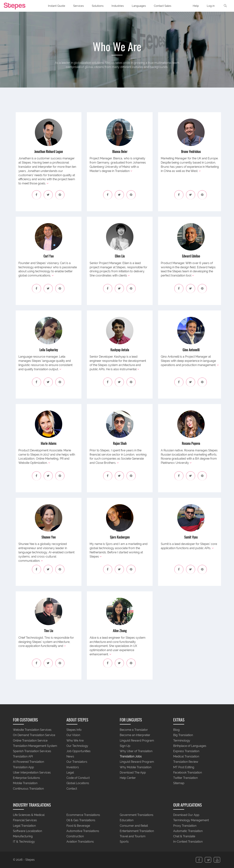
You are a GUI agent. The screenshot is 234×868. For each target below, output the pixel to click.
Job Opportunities (78, 751)
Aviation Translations (80, 842)
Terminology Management (191, 820)
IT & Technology (24, 842)
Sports (124, 842)
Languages (139, 6)
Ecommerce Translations (83, 815)
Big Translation (183, 735)
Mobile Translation (25, 783)
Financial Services (25, 820)
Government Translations (137, 815)
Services (78, 6)
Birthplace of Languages (190, 746)
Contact (72, 789)
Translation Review (186, 762)
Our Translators (77, 762)
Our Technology (77, 746)
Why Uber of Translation (136, 751)
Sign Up (125, 746)
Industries (118, 6)
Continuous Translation (28, 789)
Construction (75, 836)
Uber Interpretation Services (32, 773)
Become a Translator (134, 730)
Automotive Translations (83, 831)
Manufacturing (23, 836)
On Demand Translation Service (34, 735)
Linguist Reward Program (137, 741)
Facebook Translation (188, 773)
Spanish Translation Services (32, 751)
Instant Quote (57, 6)
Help (196, 6)
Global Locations (78, 783)
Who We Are (75, 741)
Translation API (23, 757)
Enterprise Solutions (26, 778)
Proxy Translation (185, 826)
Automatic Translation (188, 831)
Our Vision (73, 735)
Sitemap (179, 783)
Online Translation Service (30, 741)
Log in (211, 6)
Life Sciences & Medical (29, 815)
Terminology (182, 741)
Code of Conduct (78, 778)
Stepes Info (74, 730)
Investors (73, 767)
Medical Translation (186, 757)
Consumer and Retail (134, 826)
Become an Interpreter (135, 735)
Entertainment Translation (137, 831)
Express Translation (186, 751)
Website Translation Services (32, 730)
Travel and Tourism (133, 836)
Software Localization (27, 831)
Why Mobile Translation (136, 767)
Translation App (23, 767)
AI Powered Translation (28, 762)
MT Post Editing (184, 767)
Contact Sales (163, 6)
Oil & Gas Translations (81, 820)
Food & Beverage (78, 826)
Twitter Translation (185, 778)
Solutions (98, 6)
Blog (176, 730)
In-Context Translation (188, 842)
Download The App (133, 773)
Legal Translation (24, 826)
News (70, 757)
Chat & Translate (184, 836)
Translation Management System (35, 746)
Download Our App (186, 815)
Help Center (128, 778)
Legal (70, 773)
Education (127, 820)
